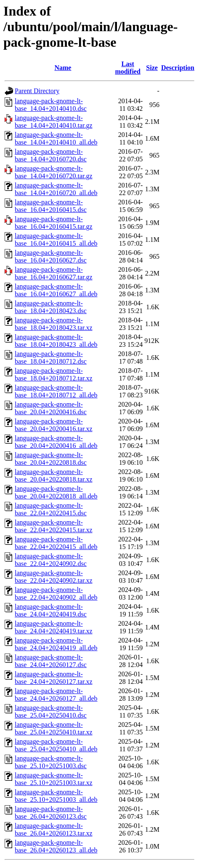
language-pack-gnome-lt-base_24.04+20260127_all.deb (56, 695)
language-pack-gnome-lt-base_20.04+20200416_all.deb (56, 442)
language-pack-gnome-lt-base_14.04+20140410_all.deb (56, 138)
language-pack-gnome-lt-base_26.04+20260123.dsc (51, 813)
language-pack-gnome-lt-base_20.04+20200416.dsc (51, 408)
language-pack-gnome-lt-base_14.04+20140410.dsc (51, 105)
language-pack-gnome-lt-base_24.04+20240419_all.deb (56, 644)
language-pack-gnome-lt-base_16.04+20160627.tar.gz (54, 273)
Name (63, 68)
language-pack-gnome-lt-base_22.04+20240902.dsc (51, 560)
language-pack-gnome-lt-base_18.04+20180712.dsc (51, 358)
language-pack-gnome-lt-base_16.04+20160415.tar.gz (54, 223)
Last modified (127, 68)
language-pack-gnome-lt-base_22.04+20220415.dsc (51, 509)
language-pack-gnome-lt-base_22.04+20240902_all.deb (56, 593)
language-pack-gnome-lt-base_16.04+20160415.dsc (51, 206)
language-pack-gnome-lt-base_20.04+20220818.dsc (51, 459)
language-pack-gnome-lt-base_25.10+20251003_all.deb (56, 796)
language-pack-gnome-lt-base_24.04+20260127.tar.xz (54, 678)
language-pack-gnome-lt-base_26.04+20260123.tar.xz (54, 829)
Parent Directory (37, 91)
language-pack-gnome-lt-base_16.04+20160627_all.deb (56, 290)
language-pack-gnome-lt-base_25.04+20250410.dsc (51, 711)
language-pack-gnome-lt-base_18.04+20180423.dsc (51, 307)
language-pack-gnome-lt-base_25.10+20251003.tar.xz (54, 779)
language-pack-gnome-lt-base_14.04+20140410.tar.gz (54, 122)
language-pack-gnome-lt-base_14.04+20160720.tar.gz (54, 172)
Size (152, 68)
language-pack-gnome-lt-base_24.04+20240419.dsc (51, 610)
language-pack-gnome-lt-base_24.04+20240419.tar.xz (54, 627)
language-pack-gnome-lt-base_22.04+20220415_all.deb (56, 543)
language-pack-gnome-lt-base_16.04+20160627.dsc (51, 256)
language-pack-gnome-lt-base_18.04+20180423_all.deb (56, 341)
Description (178, 68)
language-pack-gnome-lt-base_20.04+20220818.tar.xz (54, 476)
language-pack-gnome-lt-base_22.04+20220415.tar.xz (54, 526)
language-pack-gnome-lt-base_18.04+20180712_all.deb (56, 391)
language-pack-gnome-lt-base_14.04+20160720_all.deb (56, 189)
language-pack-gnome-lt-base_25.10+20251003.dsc (51, 762)
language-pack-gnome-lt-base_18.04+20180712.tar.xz (54, 374)
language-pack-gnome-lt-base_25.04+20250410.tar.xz (54, 728)
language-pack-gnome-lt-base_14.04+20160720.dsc (51, 155)
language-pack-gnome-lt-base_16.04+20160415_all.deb (56, 240)
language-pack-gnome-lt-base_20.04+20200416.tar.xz (54, 425)
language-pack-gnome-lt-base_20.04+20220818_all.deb (56, 492)
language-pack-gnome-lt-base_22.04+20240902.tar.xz (54, 577)
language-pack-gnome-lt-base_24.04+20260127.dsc (51, 661)
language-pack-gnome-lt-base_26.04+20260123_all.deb (56, 846)
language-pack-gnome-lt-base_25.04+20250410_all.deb (56, 745)
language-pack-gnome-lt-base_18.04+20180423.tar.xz (54, 324)
